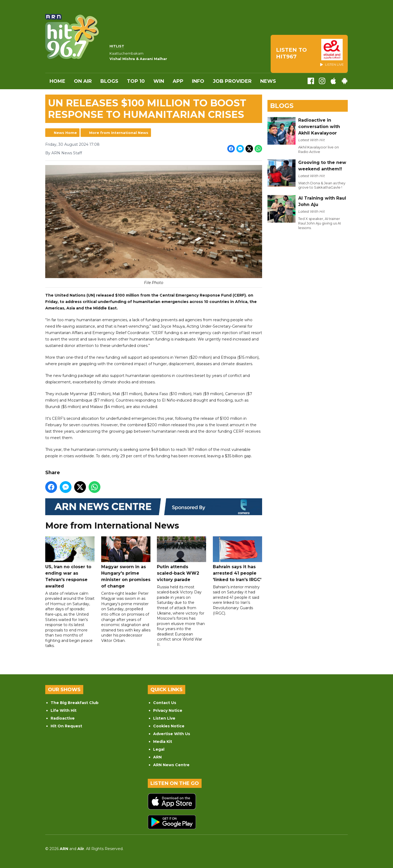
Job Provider (232, 81)
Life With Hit (64, 710)
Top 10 (136, 81)
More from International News (119, 133)
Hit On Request (66, 726)
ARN (157, 757)
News (268, 81)
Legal (159, 749)
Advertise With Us (172, 734)
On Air (83, 81)
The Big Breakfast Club (75, 703)
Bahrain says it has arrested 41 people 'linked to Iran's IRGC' (237, 559)
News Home (65, 133)
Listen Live (164, 718)
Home (57, 81)
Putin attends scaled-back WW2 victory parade (182, 559)
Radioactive (63, 718)
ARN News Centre (171, 765)
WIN (159, 81)
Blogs (109, 81)
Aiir (81, 849)
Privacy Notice (168, 710)
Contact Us (165, 703)
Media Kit (163, 742)
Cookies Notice (169, 726)
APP (178, 81)
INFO (198, 81)
